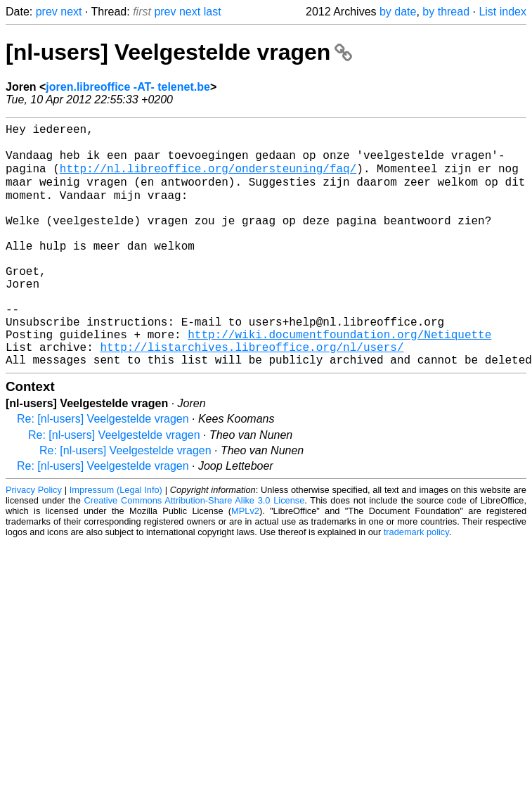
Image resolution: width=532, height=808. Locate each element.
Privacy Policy (34, 540)
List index (502, 12)
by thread (446, 12)
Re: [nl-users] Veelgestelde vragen (103, 469)
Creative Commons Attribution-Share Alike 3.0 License (195, 551)
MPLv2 (245, 562)
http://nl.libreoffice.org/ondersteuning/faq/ (208, 178)
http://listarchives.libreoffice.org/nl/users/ (252, 395)
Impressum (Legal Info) (116, 540)
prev (47, 12)
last (213, 12)
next (71, 12)
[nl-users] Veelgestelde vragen (179, 52)
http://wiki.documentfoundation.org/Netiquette (339, 379)
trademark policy (416, 583)
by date (398, 12)
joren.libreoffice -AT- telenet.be (128, 87)
